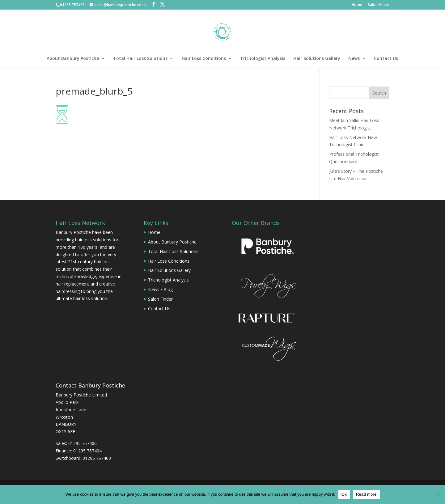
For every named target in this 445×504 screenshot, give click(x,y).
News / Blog (160, 289)
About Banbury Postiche (73, 59)
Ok (344, 494)
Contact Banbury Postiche (90, 385)
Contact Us (386, 59)
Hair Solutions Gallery (317, 59)
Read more (366, 494)
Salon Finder (379, 5)
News (354, 59)
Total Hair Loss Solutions (140, 59)
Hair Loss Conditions (204, 59)
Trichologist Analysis (263, 59)
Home (357, 5)
